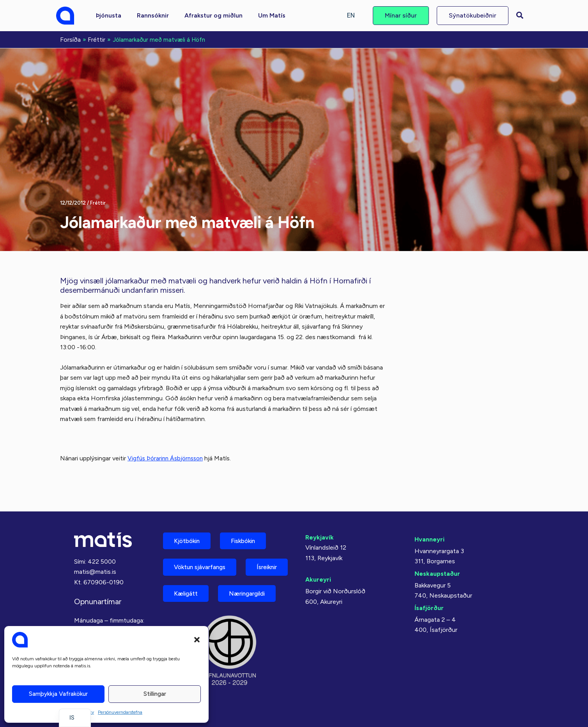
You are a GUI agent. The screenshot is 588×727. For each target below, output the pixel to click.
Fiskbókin (249, 517)
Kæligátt (243, 572)
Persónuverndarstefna (120, 712)
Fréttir (98, 202)
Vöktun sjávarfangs (203, 545)
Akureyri (318, 556)
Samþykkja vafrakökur (58, 694)
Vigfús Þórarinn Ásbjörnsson (167, 457)
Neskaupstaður (437, 550)
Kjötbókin (189, 517)
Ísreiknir (186, 572)
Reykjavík (320, 514)
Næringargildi (195, 599)
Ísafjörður (429, 584)
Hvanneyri (429, 516)
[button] (197, 640)
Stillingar (155, 694)
